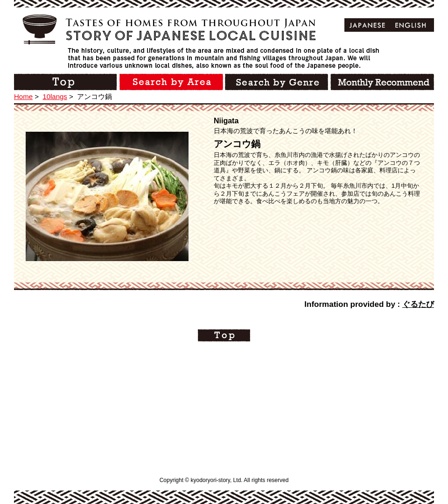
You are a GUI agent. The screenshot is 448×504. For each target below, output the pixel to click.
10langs (55, 96)
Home (23, 96)
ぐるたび (418, 304)
